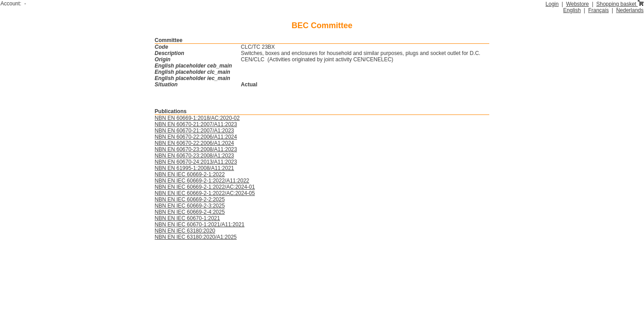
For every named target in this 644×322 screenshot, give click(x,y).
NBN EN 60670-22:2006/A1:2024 (194, 143)
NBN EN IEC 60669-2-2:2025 (190, 199)
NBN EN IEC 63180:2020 (185, 231)
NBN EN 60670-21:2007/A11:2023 (196, 124)
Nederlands (630, 10)
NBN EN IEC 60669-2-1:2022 (190, 174)
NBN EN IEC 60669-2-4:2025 (190, 212)
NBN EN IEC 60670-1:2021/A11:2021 (200, 225)
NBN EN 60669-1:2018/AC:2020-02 (197, 118)
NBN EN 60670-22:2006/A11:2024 (196, 137)
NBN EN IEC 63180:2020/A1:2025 (196, 237)
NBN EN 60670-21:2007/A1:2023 (194, 131)
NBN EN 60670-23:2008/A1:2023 (194, 156)
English (572, 10)
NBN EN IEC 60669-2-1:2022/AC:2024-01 (205, 187)
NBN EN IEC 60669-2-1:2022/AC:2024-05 (205, 193)
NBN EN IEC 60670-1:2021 (187, 218)
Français (598, 10)
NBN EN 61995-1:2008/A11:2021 (194, 168)
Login (552, 4)
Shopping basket (620, 4)
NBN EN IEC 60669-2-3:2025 (190, 206)
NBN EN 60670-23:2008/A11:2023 (196, 149)
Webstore (578, 4)
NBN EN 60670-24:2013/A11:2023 (196, 162)
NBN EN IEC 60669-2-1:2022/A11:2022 (202, 181)
